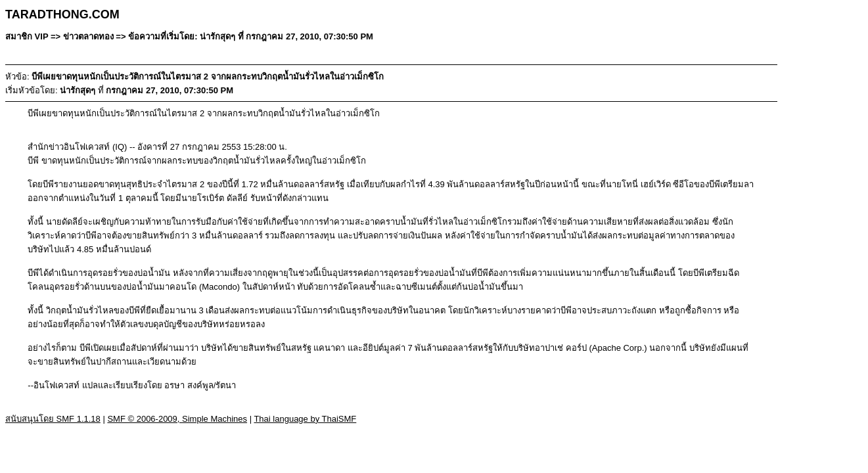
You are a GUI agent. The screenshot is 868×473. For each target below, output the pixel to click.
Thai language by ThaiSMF (305, 419)
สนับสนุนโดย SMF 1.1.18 (53, 419)
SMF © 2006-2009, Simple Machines (177, 419)
